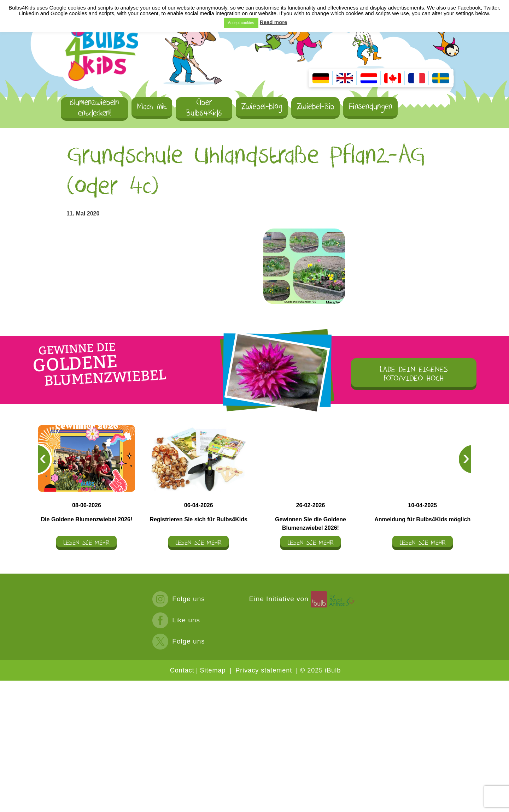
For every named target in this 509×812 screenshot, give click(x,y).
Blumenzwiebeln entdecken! (94, 108)
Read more (274, 22)
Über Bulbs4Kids (204, 108)
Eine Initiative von (303, 599)
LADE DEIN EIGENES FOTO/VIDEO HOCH (414, 374)
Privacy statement (264, 670)
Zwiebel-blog (262, 106)
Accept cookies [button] (241, 23)
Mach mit (152, 106)
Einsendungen (370, 106)
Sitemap (213, 670)
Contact (182, 670)
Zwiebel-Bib (315, 106)
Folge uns (179, 599)
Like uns (176, 620)
